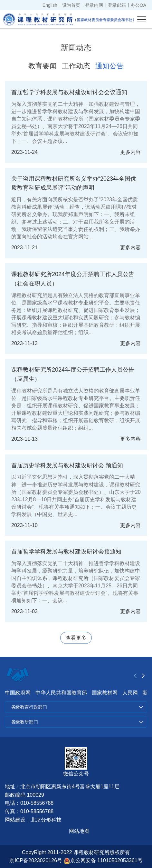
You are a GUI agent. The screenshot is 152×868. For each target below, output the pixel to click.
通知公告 (109, 66)
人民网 (130, 693)
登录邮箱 (117, 5)
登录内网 (94, 5)
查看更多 (76, 638)
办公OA (138, 5)
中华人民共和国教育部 (61, 693)
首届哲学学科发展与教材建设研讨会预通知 (66, 552)
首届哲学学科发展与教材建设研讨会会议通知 (69, 92)
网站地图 (79, 831)
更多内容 (130, 152)
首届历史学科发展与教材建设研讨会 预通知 (67, 465)
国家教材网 (105, 693)
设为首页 (71, 5)
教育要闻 (43, 66)
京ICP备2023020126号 (36, 860)
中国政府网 (18, 693)
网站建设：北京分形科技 (33, 820)
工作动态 (76, 66)
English (50, 5)
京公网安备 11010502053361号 (103, 860)
